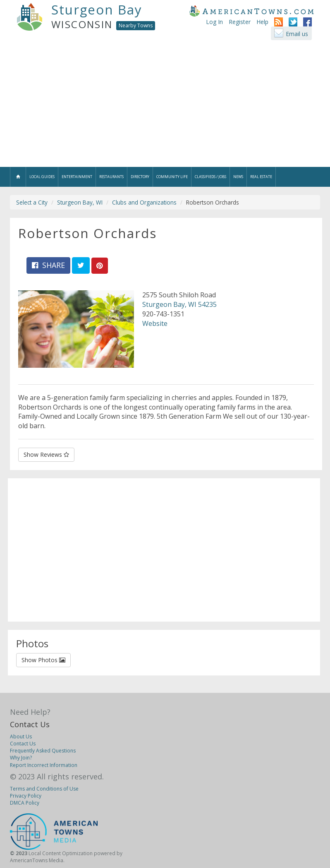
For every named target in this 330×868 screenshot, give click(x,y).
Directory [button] (140, 177)
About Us (21, 737)
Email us (297, 34)
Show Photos (43, 660)
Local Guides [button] (42, 177)
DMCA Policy (25, 803)
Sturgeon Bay (97, 10)
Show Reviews (46, 454)
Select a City (32, 202)
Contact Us (30, 724)
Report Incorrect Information (44, 765)
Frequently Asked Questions (43, 751)
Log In (214, 22)
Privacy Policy (26, 796)
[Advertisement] (165, 105)
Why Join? (21, 758)
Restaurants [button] (111, 177)
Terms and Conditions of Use (44, 789)
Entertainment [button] (77, 177)
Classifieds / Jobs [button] (210, 177)
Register (240, 22)
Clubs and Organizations (144, 202)
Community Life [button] (172, 177)
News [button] (238, 177)
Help (262, 22)
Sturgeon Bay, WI (80, 202)
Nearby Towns (136, 25)
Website (155, 323)
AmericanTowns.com (251, 11)
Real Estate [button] (261, 177)
